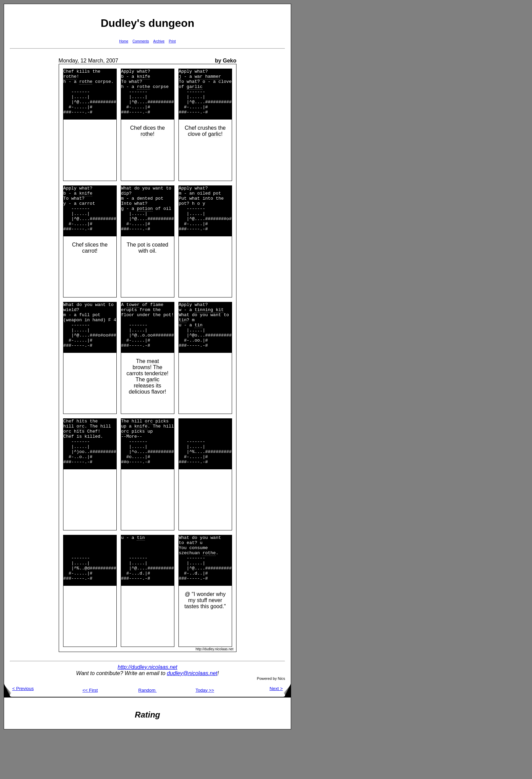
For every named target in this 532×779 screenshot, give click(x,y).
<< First (90, 736)
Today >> (205, 736)
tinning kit (209, 330)
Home (124, 41)
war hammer (208, 78)
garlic (195, 90)
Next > (280, 734)
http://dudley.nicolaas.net (148, 713)
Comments (141, 41)
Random (148, 736)
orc (81, 455)
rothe (70, 78)
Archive (159, 41)
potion (145, 222)
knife (143, 78)
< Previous (19, 734)
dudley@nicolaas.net (192, 719)
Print (172, 41)
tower (133, 324)
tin (183, 342)
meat (153, 389)
